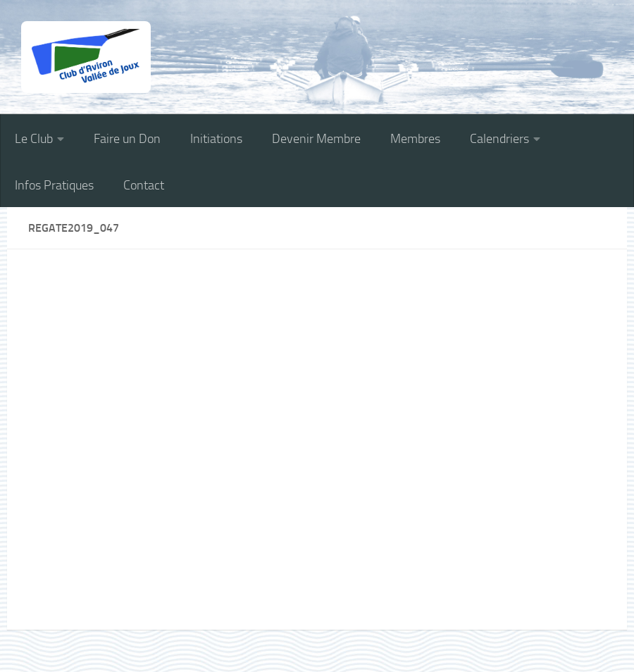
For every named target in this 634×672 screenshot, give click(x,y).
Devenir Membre (316, 139)
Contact (144, 185)
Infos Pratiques (54, 185)
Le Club (34, 139)
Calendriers (499, 139)
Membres (415, 139)
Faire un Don (127, 139)
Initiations (216, 139)
